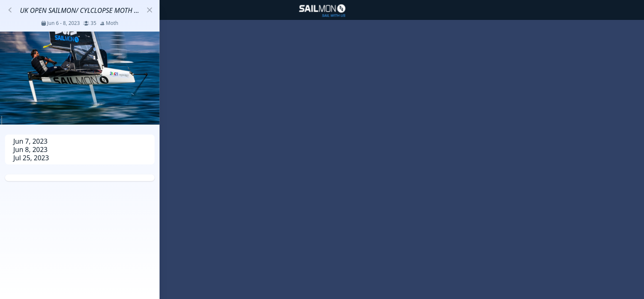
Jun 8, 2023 (31, 149)
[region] (322, 149)
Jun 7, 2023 (31, 141)
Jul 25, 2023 (31, 158)
